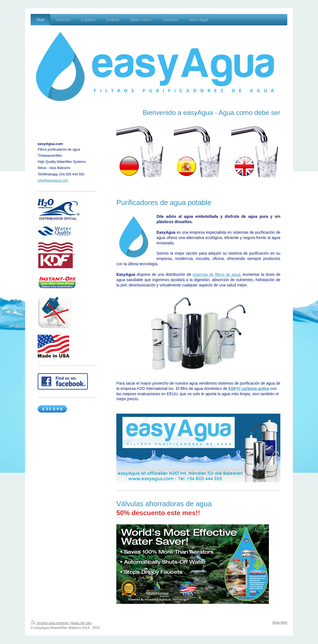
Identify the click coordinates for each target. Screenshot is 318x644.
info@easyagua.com (53, 180)
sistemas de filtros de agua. (217, 274)
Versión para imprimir (50, 623)
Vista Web (280, 623)
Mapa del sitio (81, 623)
